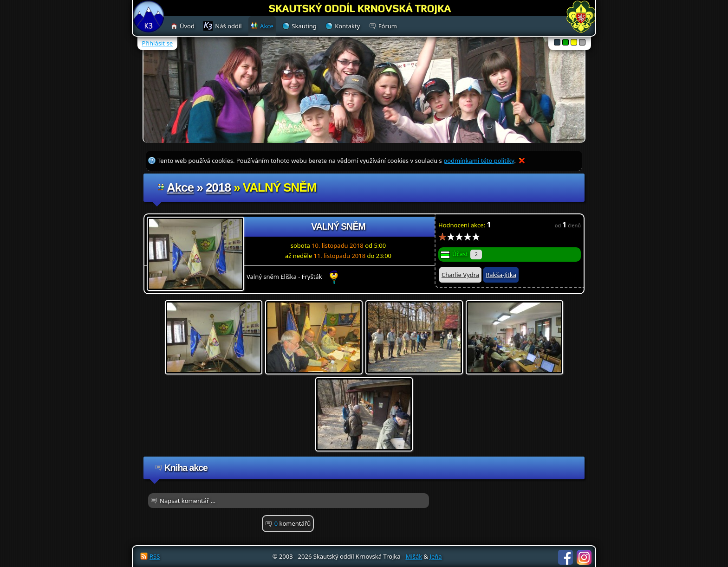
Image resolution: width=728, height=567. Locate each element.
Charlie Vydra (460, 275)
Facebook (565, 557)
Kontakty (347, 26)
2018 (218, 187)
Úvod (187, 26)
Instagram (584, 557)
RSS (155, 556)
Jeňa (435, 556)
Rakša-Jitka (501, 275)
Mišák (414, 556)
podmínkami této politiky (479, 161)
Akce (180, 187)
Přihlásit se (157, 43)
